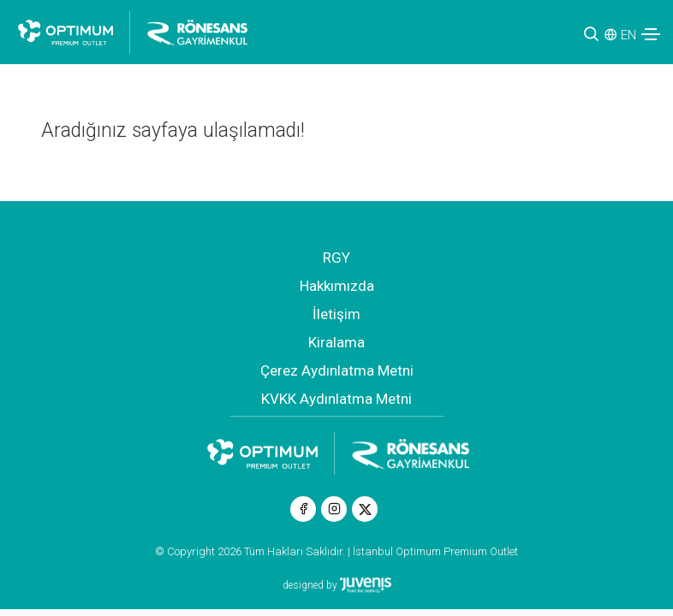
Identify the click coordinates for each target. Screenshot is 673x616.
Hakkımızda (337, 286)
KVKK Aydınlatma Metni (336, 399)
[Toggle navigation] (651, 34)
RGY (336, 258)
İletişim (336, 314)
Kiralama (336, 342)
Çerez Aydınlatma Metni (337, 370)
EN (628, 35)
